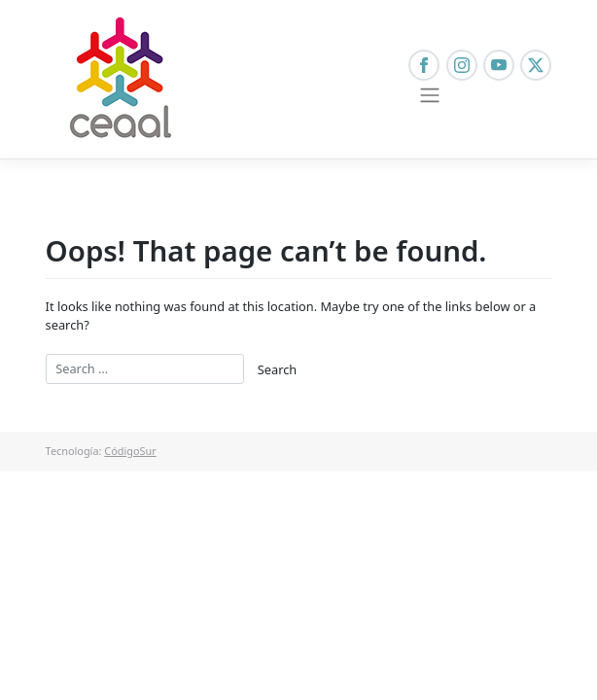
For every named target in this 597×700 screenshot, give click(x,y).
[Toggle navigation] (429, 95)
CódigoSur (130, 451)
